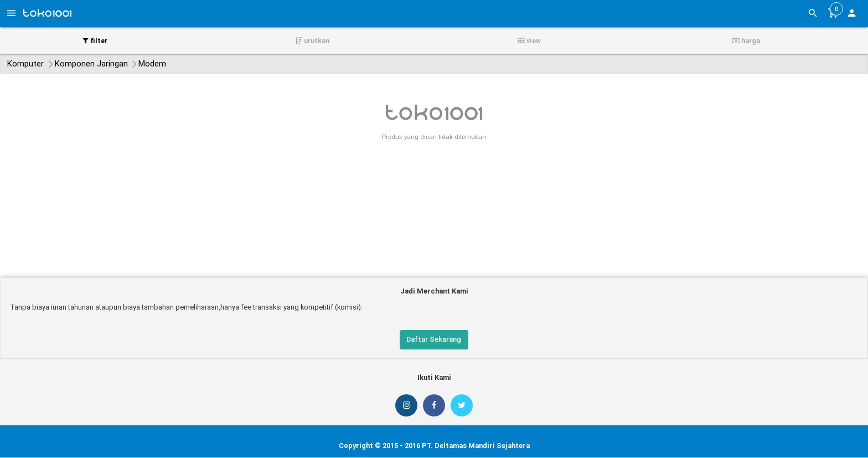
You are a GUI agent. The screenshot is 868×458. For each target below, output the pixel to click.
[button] (851, 14)
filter (95, 41)
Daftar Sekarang (434, 339)
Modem (152, 64)
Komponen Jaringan (91, 64)
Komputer (25, 64)
